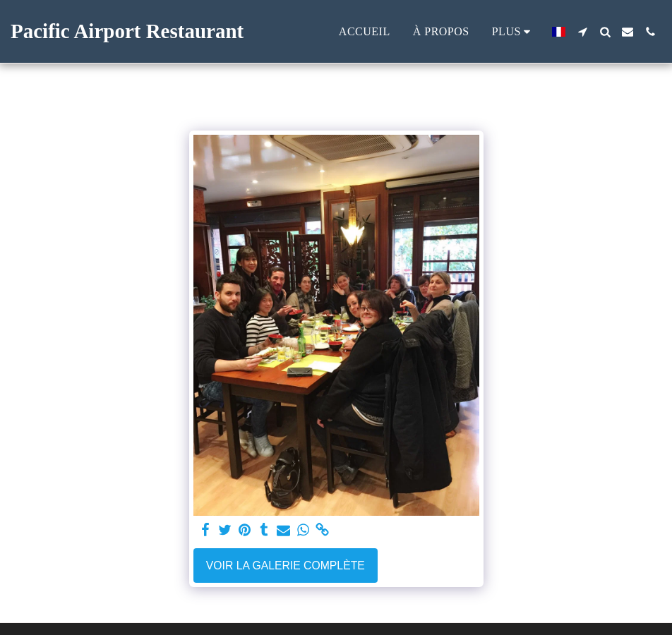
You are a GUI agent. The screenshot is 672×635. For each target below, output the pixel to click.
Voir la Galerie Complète (286, 566)
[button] (582, 32)
